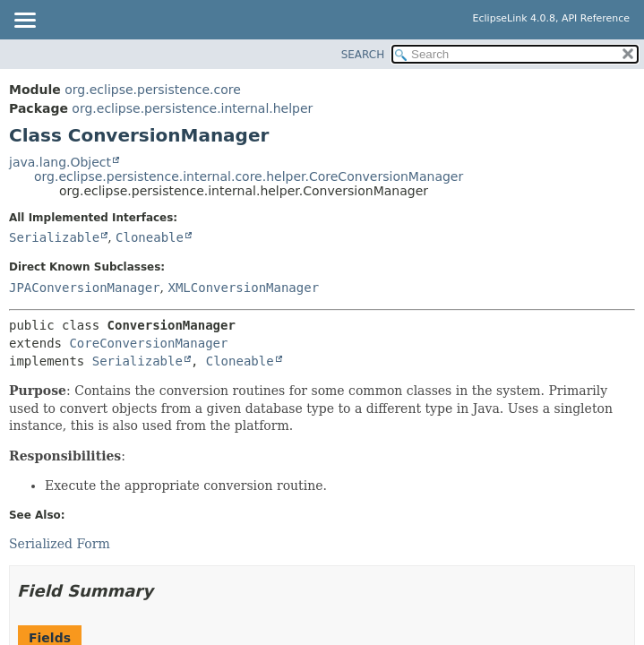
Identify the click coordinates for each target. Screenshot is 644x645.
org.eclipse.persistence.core (153, 90)
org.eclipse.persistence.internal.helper (192, 108)
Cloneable (150, 237)
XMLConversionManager (243, 288)
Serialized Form (60, 544)
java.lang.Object (60, 162)
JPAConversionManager (85, 288)
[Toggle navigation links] (24, 21)
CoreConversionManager (148, 343)
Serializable (54, 237)
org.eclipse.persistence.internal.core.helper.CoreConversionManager (249, 176)
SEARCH (363, 55)
